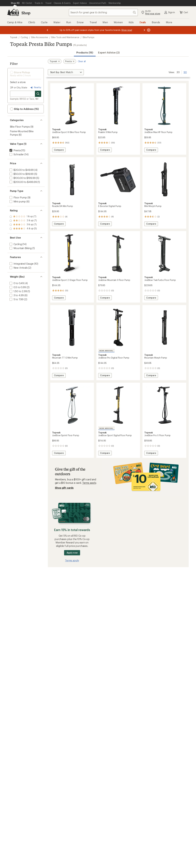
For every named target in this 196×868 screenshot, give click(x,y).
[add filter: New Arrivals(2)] (18, 268)
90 (185, 72)
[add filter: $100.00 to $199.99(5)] (22, 178)
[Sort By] (66, 72)
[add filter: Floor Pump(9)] (18, 197)
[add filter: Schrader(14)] (16, 154)
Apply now (72, 553)
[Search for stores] (38, 94)
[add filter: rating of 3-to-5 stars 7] (23, 221)
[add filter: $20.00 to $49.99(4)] (21, 170)
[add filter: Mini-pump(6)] (17, 201)
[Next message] (144, 30)
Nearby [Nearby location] (35, 88)
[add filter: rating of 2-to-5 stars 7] (23, 225)
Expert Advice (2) (109, 52)
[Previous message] (47, 30)
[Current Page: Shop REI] (15, 3)
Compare (59, 150)
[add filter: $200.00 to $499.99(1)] (23, 182)
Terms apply (89, 483)
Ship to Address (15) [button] (24, 109)
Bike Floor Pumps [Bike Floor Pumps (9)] (20, 127)
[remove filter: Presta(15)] (15, 150)
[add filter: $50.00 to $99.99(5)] (21, 174)
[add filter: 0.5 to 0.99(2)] (17, 287)
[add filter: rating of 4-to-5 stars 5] (23, 217)
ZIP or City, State (19, 87)
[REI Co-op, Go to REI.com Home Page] (13, 12)
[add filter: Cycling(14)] (15, 244)
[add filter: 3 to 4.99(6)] (16, 295)
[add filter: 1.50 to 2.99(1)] (18, 291)
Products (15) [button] (85, 52)
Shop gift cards (64, 488)
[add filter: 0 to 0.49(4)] (16, 283)
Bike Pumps (88, 37)
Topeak (14, 37)
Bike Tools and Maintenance (65, 37)
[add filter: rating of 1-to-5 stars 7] (23, 229)
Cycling (24, 37)
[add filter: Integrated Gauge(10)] (21, 264)
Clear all (82, 61)
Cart (184, 12)
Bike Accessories (40, 37)
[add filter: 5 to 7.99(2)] (16, 299)
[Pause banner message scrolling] (148, 30)
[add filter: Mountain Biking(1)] (20, 248)
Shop (26, 13)
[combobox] (103, 12)
